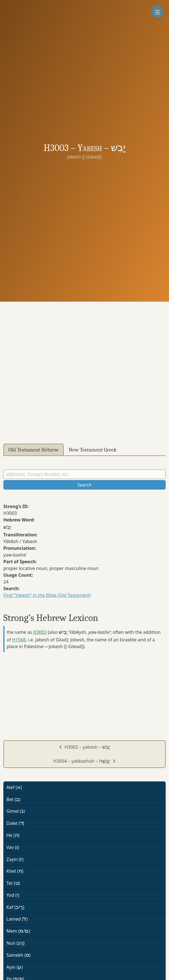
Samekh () (18, 955)
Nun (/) (16, 943)
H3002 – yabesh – (84, 747)
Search (84, 485)
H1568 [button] (19, 640)
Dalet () (15, 823)
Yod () (13, 895)
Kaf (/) (15, 907)
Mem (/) (18, 931)
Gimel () (16, 811)
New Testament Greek (93, 450)
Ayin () (15, 967)
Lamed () (17, 919)
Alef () (14, 787)
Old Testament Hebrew (34, 450)
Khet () (15, 871)
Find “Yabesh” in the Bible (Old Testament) (47, 595)
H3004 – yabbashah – (84, 761)
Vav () (13, 847)
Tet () (13, 883)
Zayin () (15, 859)
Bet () (13, 799)
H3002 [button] (40, 632)
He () (13, 835)
